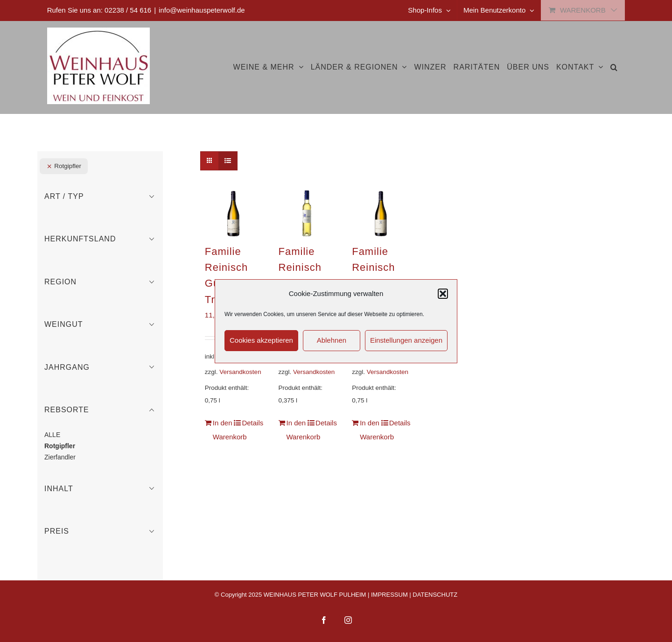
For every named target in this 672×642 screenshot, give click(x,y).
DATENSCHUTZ (435, 595)
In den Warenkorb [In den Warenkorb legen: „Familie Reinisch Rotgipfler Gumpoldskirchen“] (370, 430)
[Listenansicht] (228, 161)
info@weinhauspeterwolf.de (202, 10)
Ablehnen (332, 340)
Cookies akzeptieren (261, 340)
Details (252, 423)
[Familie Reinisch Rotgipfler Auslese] (307, 213)
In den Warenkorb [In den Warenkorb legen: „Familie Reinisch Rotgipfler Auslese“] (297, 430)
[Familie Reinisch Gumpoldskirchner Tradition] (234, 213)
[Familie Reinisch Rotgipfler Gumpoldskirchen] (381, 213)
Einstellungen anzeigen (406, 340)
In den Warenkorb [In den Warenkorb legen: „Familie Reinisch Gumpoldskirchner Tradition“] (223, 430)
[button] (443, 294)
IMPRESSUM (389, 595)
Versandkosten (240, 372)
